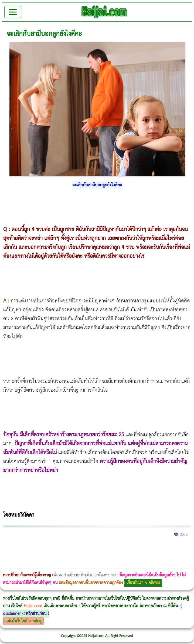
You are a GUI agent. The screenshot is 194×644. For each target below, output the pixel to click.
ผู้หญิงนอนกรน (27, 549)
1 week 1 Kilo (47, 557)
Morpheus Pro (142, 549)
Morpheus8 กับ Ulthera (82, 549)
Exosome (143, 557)
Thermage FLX (191, 549)
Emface (44, 565)
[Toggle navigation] (13, 12)
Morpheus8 (74, 549)
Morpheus (36, 565)
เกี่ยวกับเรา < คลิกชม (143, 583)
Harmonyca (145, 557)
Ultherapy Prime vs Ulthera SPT (34, 557)
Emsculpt (152, 549)
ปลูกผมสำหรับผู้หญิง (95, 557)
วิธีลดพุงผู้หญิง (96, 549)
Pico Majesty (126, 557)
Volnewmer (31, 565)
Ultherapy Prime (48, 565)
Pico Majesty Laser (128, 557)
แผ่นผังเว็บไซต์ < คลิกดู (23, 621)
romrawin (166, 549)
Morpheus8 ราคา (27, 557)
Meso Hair (89, 557)
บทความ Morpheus (160, 549)
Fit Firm (70, 557)
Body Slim (78, 549)
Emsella (146, 549)
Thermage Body (136, 549)
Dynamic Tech (17, 557)
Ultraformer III (40, 565)
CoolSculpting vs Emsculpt (99, 549)
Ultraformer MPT (42, 565)
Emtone (45, 557)
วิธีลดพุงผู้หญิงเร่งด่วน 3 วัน (76, 549)
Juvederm (139, 557)
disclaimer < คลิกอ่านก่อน (25, 614)
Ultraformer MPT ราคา (6, 557)
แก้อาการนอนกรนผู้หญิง (54, 549)
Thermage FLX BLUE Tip (51, 565)
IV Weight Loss (174, 549)
